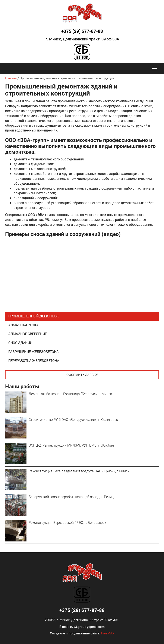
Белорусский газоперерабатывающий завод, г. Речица (72, 497)
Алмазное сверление (28, 334)
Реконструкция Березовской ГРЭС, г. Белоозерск (67, 522)
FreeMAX (108, 633)
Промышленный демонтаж (34, 316)
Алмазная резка (23, 325)
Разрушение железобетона (33, 352)
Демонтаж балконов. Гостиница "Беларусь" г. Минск (70, 394)
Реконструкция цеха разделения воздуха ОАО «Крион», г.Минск (79, 471)
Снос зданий (20, 343)
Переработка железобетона (34, 361)
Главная (11, 78)
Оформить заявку (82, 375)
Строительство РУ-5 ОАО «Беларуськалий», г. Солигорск (73, 419)
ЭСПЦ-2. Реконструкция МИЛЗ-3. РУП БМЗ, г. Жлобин (71, 445)
